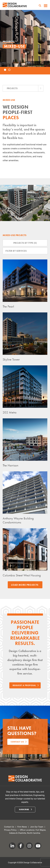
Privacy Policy (10, 830)
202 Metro (10, 412)
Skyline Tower (11, 359)
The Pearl (8, 306)
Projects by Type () (25, 243)
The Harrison (10, 465)
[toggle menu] (46, 6)
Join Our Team (37, 827)
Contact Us (9, 827)
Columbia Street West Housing (22, 575)
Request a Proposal (26, 685)
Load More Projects (25, 585)
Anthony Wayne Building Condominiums (18, 520)
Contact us (19, 742)
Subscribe (25, 809)
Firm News (22, 827)
